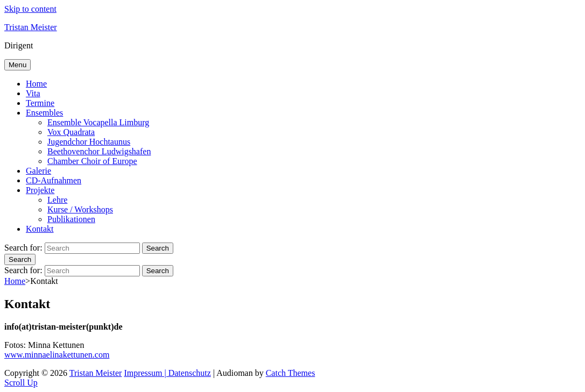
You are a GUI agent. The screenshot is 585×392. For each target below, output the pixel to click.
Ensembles (44, 113)
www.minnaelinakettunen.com (57, 355)
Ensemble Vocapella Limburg (98, 122)
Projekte (40, 190)
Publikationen (71, 219)
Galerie (38, 171)
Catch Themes (291, 373)
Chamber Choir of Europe (92, 161)
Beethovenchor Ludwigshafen (99, 151)
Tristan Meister (31, 27)
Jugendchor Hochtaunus (89, 142)
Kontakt (40, 229)
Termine (40, 103)
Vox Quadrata (71, 132)
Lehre (57, 200)
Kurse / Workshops (80, 209)
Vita (33, 93)
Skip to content (30, 9)
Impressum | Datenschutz (167, 373)
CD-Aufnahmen (54, 180)
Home (36, 84)
